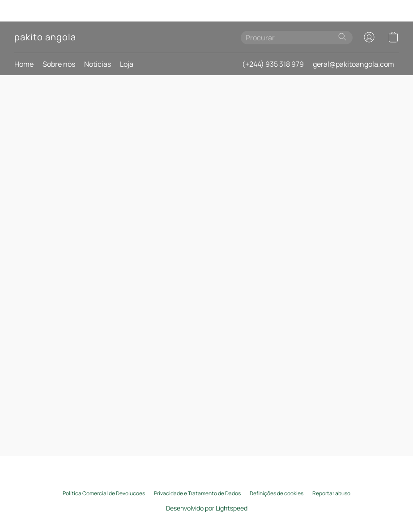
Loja (127, 64)
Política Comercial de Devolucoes (104, 493)
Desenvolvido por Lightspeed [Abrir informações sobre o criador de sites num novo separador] (207, 508)
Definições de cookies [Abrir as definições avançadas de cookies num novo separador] (277, 493)
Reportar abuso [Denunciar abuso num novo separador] (331, 493)
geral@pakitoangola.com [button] (353, 64)
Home (24, 64)
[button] (45, 37)
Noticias (98, 64)
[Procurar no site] (342, 37)
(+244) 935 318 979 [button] (273, 64)
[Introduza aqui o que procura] (297, 38)
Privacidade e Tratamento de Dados (197, 493)
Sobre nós (59, 64)
